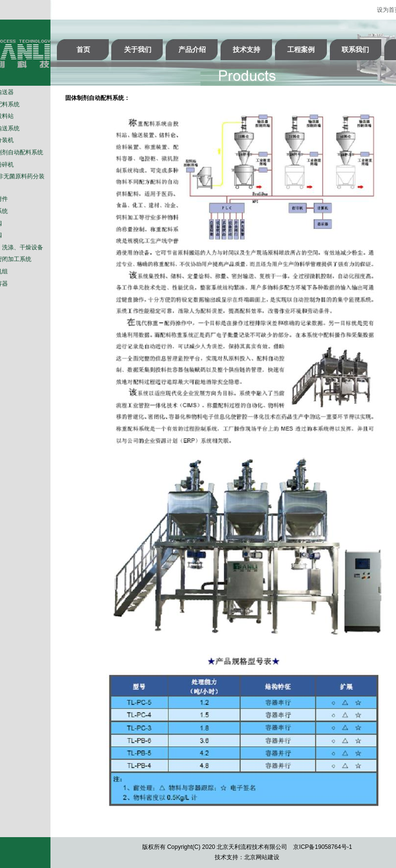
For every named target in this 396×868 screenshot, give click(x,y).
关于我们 (138, 49)
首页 (83, 49)
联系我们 (355, 49)
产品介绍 (192, 49)
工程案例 (301, 49)
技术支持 (247, 49)
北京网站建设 (262, 857)
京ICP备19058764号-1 (322, 847)
